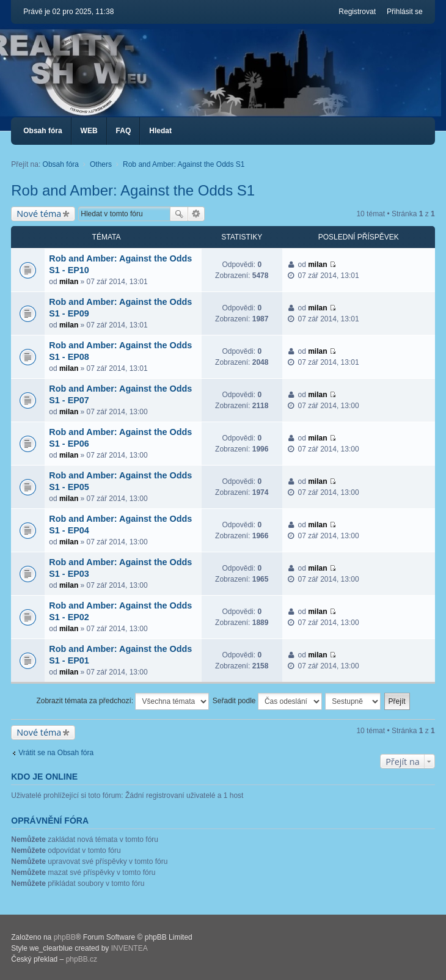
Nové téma (39, 214)
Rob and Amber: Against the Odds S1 (133, 190)
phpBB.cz (82, 959)
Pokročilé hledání (196, 214)
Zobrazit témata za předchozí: (122, 701)
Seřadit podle (267, 701)
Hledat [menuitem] (160, 131)
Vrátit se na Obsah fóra (56, 753)
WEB (89, 131)
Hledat (179, 214)
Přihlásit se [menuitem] (405, 12)
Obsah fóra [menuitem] (42, 131)
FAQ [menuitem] (124, 131)
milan (69, 282)
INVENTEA (130, 948)
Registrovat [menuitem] (357, 12)
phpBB (65, 937)
